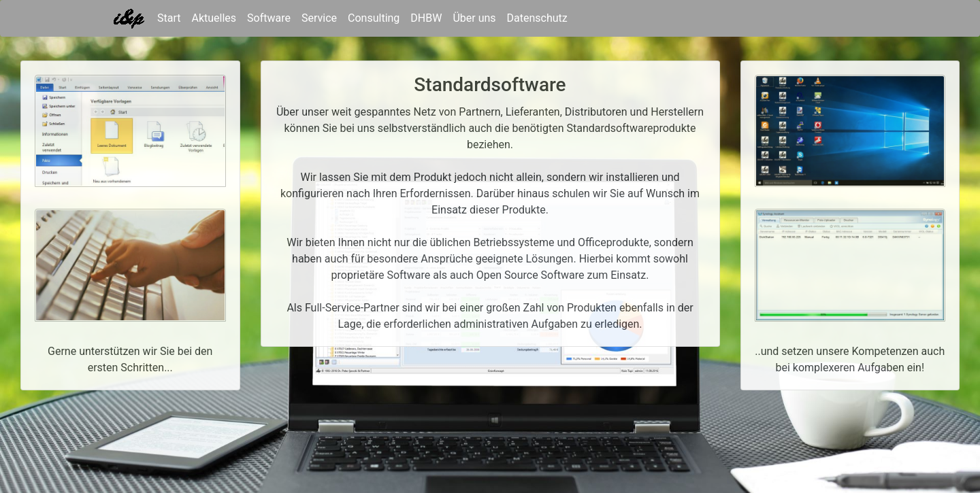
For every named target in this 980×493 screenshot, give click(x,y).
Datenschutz (537, 18)
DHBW (426, 18)
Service (319, 18)
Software (269, 18)
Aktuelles (214, 18)
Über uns (474, 18)
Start (169, 17)
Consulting (374, 18)
